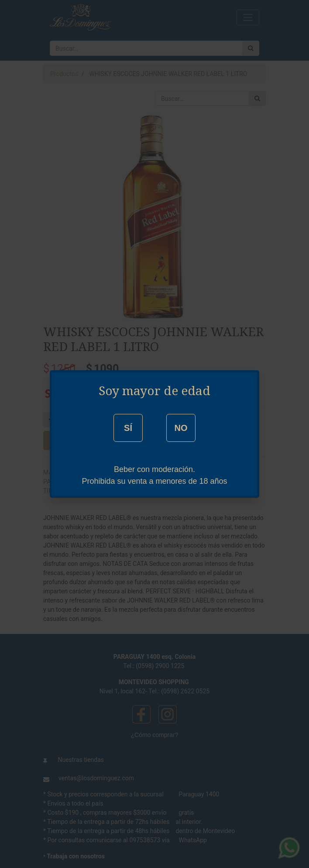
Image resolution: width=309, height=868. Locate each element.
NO (181, 428)
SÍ (128, 428)
